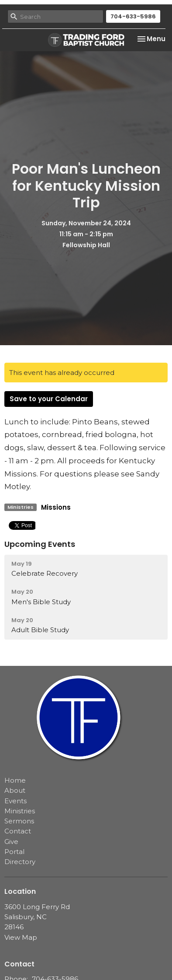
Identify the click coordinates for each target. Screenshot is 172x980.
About (15, 790)
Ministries (20, 811)
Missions (56, 507)
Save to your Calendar (49, 399)
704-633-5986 (133, 16)
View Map (21, 937)
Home (15, 780)
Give (11, 842)
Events (15, 801)
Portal (14, 852)
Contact (18, 831)
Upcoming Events (40, 544)
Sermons (19, 821)
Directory (20, 862)
